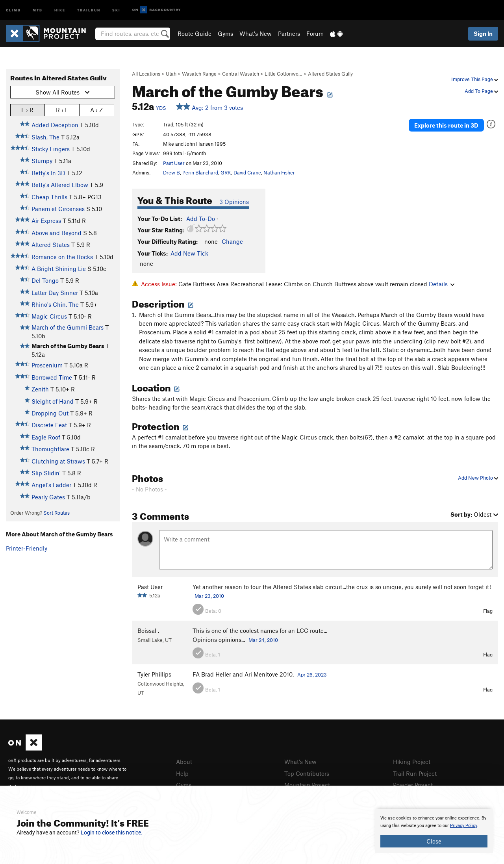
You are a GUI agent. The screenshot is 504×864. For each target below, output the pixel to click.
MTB (38, 10)
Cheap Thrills (49, 197)
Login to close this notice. (112, 832)
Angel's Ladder (51, 485)
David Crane (247, 172)
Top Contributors (307, 773)
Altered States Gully (330, 74)
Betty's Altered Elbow (60, 185)
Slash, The (45, 137)
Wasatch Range (199, 74)
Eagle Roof (46, 437)
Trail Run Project (415, 773)
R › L (62, 110)
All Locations (146, 74)
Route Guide (195, 33)
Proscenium (47, 365)
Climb (13, 10)
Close (434, 841)
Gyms (225, 33)
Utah (171, 74)
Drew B (171, 172)
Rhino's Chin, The (55, 304)
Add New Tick (189, 253)
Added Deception (55, 125)
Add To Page (481, 91)
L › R (27, 110)
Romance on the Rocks (62, 257)
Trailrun (89, 10)
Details (442, 284)
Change (232, 241)
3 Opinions (234, 202)
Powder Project (413, 785)
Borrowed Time (52, 377)
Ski (116, 10)
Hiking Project (412, 762)
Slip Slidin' (46, 473)
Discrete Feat (49, 425)
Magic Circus (49, 316)
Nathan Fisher (279, 172)
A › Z (96, 110)
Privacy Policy (464, 826)
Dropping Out (50, 413)
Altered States (51, 245)
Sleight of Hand (53, 401)
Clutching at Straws (58, 461)
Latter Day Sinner (55, 293)
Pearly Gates (48, 497)
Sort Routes (57, 513)
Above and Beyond (57, 233)
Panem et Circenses (58, 209)
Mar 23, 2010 (209, 596)
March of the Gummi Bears (68, 327)
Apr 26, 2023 (312, 675)
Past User (174, 163)
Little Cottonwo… (283, 74)
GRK (226, 172)
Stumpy (42, 161)
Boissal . (148, 630)
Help (182, 773)
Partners (289, 33)
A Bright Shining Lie (59, 269)
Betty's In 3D (48, 173)
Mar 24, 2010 (263, 640)
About (184, 762)
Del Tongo (45, 280)
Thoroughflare (50, 449)
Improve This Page (475, 79)
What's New (256, 33)
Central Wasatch (241, 74)
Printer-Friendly (27, 548)
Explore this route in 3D (446, 125)
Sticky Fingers (51, 149)
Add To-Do (201, 219)
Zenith (40, 389)
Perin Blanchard (200, 172)
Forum (315, 33)
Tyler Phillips (154, 674)
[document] (434, 831)
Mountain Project (307, 785)
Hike (60, 10)
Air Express (46, 221)
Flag (488, 611)
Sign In (483, 33)
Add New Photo (478, 478)
